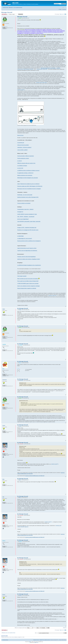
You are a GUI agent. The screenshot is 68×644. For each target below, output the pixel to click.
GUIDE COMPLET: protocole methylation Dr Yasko (27, 214)
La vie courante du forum (18, 8)
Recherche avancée (63, 5)
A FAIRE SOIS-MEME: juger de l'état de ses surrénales (28, 283)
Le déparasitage (20, 236)
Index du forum (6, 8)
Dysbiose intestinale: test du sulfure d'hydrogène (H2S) (28, 197)
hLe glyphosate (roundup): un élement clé (25, 173)
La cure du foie (20, 168)
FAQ (60, 9)
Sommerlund (21, 380)
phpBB (30, 642)
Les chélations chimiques (22, 166)
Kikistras (20, 541)
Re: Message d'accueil (23, 308)
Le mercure (20, 161)
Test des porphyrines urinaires (23, 158)
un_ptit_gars (21, 444)
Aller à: (36, 633)
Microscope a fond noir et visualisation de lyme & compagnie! (29, 189)
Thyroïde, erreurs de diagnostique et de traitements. (27, 251)
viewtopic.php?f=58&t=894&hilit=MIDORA (25, 69)
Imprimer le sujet (63, 7)
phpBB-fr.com (36, 642)
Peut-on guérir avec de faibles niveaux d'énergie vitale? (28, 281)
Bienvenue (11, 8)
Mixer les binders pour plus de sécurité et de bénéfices (28, 279)
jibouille (20, 18)
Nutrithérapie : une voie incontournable (25, 195)
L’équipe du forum (36, 640)
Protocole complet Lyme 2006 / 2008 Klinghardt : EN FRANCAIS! (30, 186)
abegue (20, 310)
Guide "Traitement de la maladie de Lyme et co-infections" (28, 184)
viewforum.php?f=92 (52, 296)
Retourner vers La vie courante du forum (9, 633)
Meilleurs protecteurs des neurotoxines (25, 175)
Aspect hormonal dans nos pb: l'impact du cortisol (27, 248)
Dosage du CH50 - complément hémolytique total (27, 228)
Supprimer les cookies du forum (45, 640)
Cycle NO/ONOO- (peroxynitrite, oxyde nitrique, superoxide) (29, 221)
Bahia (20, 480)
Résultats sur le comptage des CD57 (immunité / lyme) (28, 230)
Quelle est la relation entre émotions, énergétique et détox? (29, 259)
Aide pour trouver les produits (23, 145)
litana (20, 363)
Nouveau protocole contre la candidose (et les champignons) (29, 241)
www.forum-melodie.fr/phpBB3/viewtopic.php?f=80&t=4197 (35, 476)
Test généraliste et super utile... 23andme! (25, 209)
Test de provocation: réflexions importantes (26, 156)
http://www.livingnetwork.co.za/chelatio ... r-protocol (50, 68)
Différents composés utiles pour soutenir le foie (26, 163)
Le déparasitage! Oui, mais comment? (25, 238)
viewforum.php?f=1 (21, 90)
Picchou (20, 595)
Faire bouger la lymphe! (22, 276)
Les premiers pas (21, 143)
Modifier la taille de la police (65, 7)
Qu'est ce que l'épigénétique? (23, 219)
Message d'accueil (7, 12)
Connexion (64, 9)
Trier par (37, 628)
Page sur (62, 14)
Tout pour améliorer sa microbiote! (24, 203)
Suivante (64, 628)
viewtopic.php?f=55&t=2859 (41, 83)
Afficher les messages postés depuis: (24, 628)
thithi (20, 498)
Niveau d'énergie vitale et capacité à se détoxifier (27, 288)
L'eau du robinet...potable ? (23, 150)
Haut (66, 306)
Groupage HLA (20, 212)
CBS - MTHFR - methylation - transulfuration (26, 217)
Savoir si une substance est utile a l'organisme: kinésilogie (28, 286)
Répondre (5, 14)
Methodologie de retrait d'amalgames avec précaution (28, 178)
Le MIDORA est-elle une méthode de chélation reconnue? (28, 170)
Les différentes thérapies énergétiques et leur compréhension (29, 265)
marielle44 (21, 345)
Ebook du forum (20, 135)
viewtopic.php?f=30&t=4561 (42, 69)
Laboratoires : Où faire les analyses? (24, 147)
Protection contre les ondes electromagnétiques (26, 257)
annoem (20, 426)
